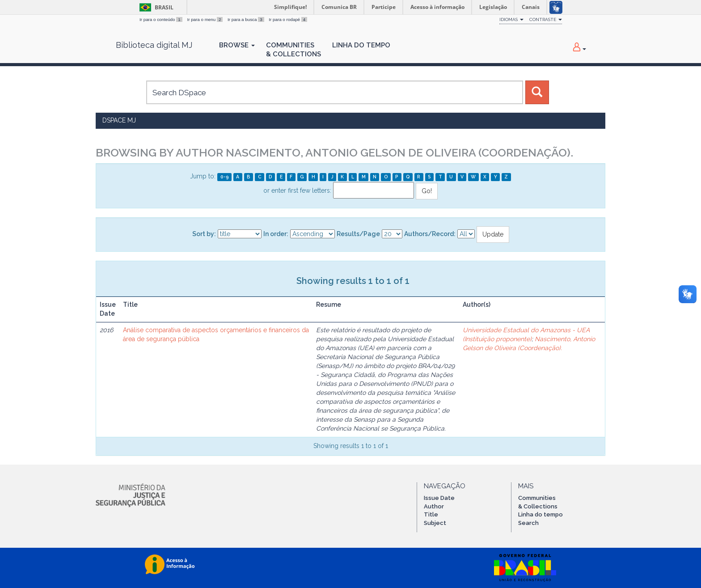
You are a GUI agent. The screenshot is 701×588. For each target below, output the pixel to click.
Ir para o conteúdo (161, 19)
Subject (435, 523)
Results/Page (358, 234)
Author (434, 506)
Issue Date (439, 498)
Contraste (546, 19)
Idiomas (511, 19)
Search (528, 523)
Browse (237, 45)
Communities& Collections (293, 50)
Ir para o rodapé (288, 19)
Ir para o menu (205, 19)
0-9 (225, 177)
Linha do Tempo (361, 45)
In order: (276, 234)
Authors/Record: (430, 234)
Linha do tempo (541, 514)
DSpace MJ (119, 120)
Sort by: (204, 234)
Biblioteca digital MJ (154, 45)
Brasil (155, 7)
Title (431, 514)
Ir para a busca (246, 19)
